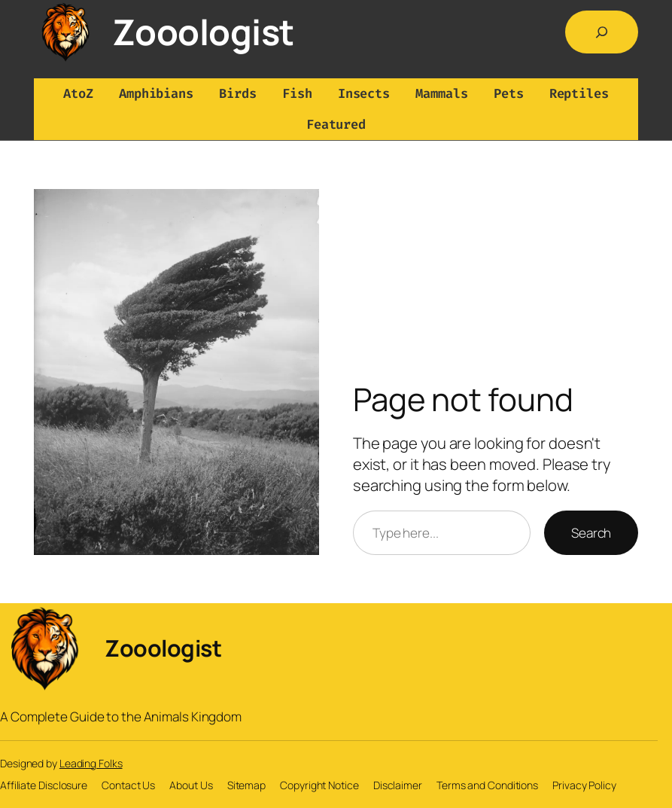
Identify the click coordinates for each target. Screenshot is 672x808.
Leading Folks (91, 763)
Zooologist (203, 32)
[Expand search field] (602, 32)
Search (591, 533)
